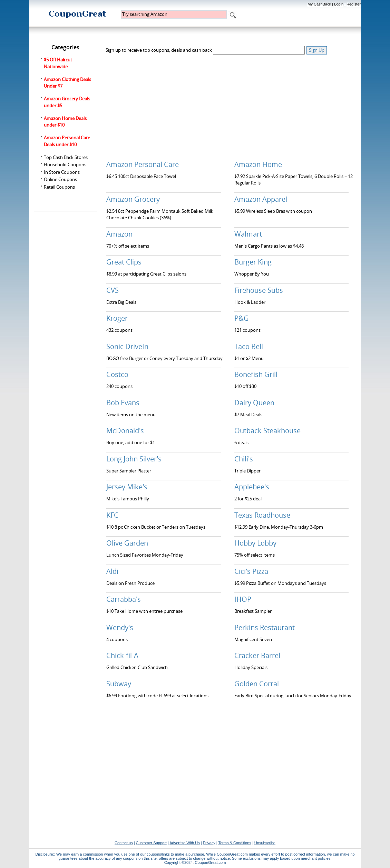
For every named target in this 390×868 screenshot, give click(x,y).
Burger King (253, 262)
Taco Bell (249, 346)
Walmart (248, 234)
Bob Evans (123, 403)
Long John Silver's (134, 459)
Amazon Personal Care (143, 164)
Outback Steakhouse (267, 431)
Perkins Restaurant (265, 627)
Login (339, 4)
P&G (242, 318)
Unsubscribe (265, 843)
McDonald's (125, 431)
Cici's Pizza (251, 571)
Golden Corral (257, 684)
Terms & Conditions (235, 843)
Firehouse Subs (259, 290)
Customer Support (151, 843)
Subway (119, 684)
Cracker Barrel (257, 655)
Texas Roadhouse (262, 515)
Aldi (112, 571)
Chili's (244, 459)
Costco (117, 374)
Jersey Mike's (127, 487)
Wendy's (120, 627)
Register (354, 4)
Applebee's (252, 487)
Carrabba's (124, 599)
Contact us (124, 843)
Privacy (209, 843)
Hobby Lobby (255, 543)
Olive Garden (127, 543)
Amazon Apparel (261, 199)
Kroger (117, 318)
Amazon (119, 234)
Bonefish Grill (256, 374)
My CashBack (319, 4)
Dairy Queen (254, 403)
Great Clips (124, 262)
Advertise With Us (184, 843)
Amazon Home (258, 164)
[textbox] (174, 14)
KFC (112, 515)
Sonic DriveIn (127, 346)
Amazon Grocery (133, 199)
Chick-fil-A (122, 655)
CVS (113, 290)
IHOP (243, 599)
